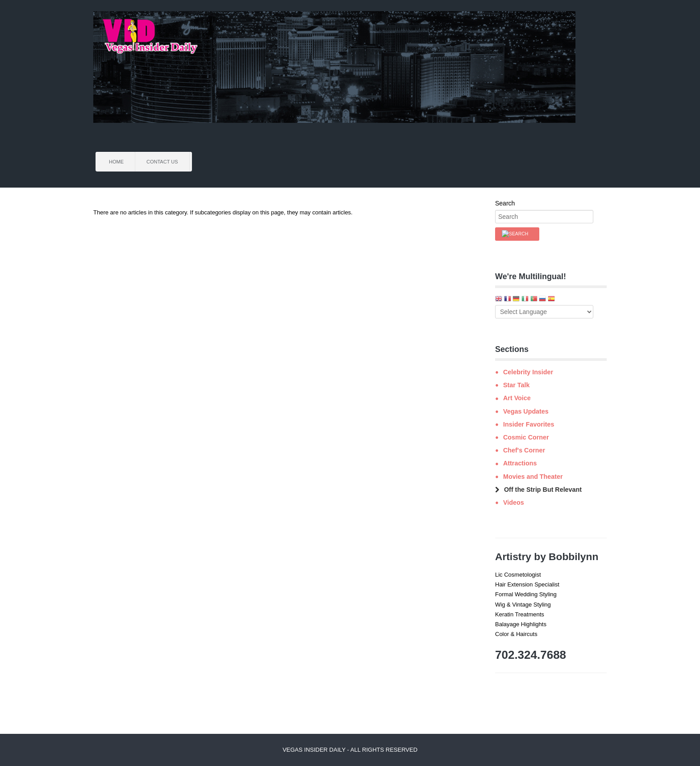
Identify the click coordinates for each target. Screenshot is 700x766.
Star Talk (516, 385)
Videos (514, 502)
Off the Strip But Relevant (543, 490)
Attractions (520, 463)
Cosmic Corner (526, 437)
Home (116, 162)
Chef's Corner (524, 450)
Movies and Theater (533, 477)
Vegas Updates (526, 411)
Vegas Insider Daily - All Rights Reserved (350, 750)
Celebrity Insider (528, 372)
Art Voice (517, 398)
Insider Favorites (529, 424)
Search (505, 203)
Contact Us (162, 162)
